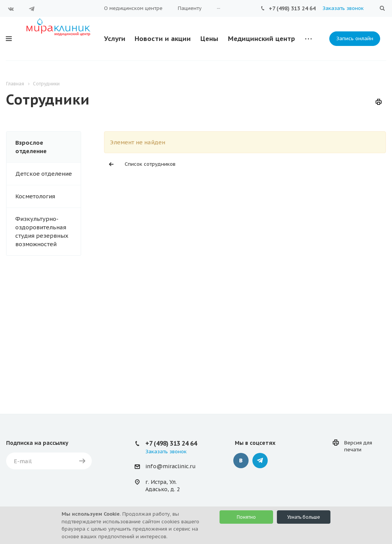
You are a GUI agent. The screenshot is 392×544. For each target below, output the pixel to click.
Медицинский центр (261, 39)
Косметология (35, 196)
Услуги (115, 39)
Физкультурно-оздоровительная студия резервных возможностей (42, 231)
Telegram (32, 9)
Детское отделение (44, 174)
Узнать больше (304, 517)
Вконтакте (11, 9)
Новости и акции (163, 39)
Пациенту (190, 8)
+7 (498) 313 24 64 (292, 8)
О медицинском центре (133, 8)
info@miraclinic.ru (170, 466)
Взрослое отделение (31, 147)
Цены (209, 39)
